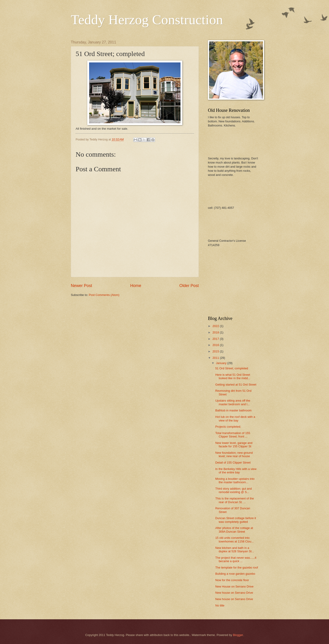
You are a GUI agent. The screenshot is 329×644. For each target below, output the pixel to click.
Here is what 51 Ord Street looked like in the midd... (233, 376)
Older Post (189, 286)
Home (136, 286)
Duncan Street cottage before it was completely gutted (236, 520)
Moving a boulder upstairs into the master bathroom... (235, 480)
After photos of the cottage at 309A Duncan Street (234, 530)
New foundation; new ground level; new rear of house (234, 454)
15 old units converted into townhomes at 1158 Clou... (234, 539)
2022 (216, 326)
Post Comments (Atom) (104, 295)
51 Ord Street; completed (232, 368)
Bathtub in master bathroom (233, 410)
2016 (216, 345)
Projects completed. (228, 427)
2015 (216, 351)
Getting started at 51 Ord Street (236, 385)
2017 (216, 339)
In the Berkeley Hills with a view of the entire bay (236, 471)
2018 (216, 332)
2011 (216, 358)
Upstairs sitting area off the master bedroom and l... (233, 402)
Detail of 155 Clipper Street (233, 463)
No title (220, 605)
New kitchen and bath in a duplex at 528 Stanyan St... (235, 550)
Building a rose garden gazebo (235, 574)
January (222, 363)
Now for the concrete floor (232, 580)
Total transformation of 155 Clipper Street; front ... (233, 435)
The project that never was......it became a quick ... (236, 559)
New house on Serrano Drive (234, 593)
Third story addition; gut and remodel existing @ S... (233, 490)
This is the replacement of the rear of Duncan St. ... (235, 500)
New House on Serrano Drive (234, 586)
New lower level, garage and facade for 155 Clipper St (234, 445)
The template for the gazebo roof (237, 568)
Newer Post (81, 286)
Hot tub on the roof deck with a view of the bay (235, 419)
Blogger (238, 635)
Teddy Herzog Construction (147, 20)
